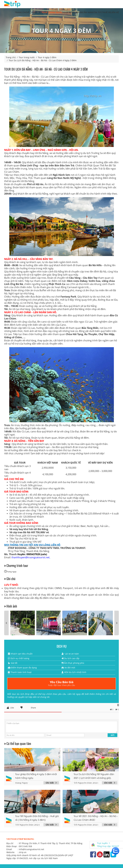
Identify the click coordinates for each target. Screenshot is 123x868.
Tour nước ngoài (72, 12)
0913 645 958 (25, 846)
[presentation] (6, 623)
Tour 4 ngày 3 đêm (47, 57)
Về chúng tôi (34, 12)
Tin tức (98, 12)
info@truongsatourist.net (31, 849)
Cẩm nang (88, 12)
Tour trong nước (52, 12)
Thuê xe (106, 12)
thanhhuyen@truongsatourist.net (31, 557)
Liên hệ (115, 12)
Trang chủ (21, 12)
